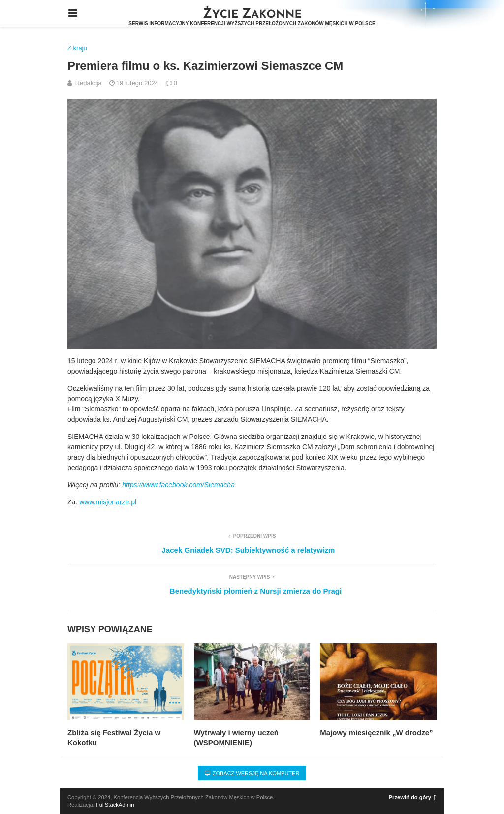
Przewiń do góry (412, 797)
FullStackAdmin (115, 805)
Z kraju (77, 48)
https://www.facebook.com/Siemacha (178, 485)
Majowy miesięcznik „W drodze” (376, 733)
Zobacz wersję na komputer (252, 773)
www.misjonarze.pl (108, 502)
